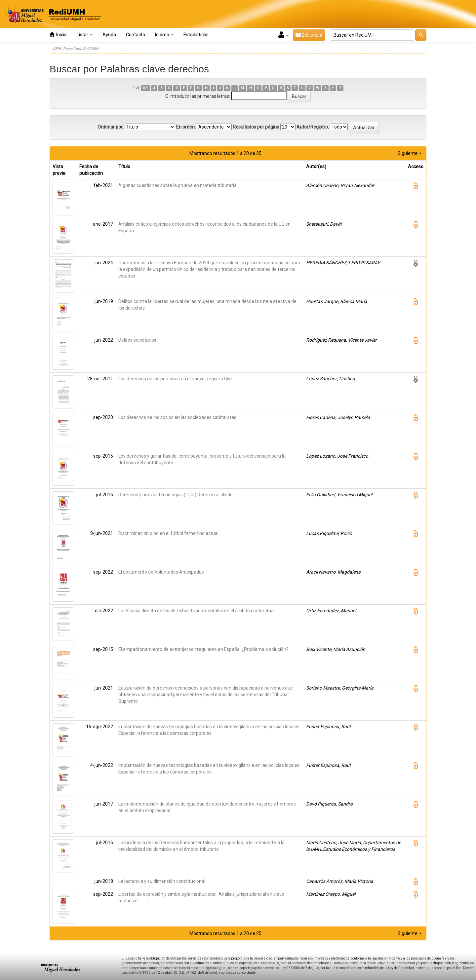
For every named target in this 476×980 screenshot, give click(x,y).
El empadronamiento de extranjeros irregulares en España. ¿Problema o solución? (203, 649)
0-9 (145, 88)
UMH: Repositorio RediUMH (76, 49)
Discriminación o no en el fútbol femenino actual (168, 533)
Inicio (58, 35)
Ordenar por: (111, 127)
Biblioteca (309, 35)
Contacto (136, 35)
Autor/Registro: (313, 127)
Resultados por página (256, 127)
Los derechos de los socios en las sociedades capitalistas (177, 417)
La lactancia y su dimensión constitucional (162, 881)
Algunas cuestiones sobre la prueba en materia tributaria (178, 185)
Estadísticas (196, 35)
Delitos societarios (137, 340)
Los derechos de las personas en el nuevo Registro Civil (175, 379)
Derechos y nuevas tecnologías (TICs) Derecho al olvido (176, 495)
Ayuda (109, 35)
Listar (85, 35)
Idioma (164, 35)
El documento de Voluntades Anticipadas (161, 572)
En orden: (186, 127)
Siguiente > (409, 153)
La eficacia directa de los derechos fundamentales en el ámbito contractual (197, 611)
